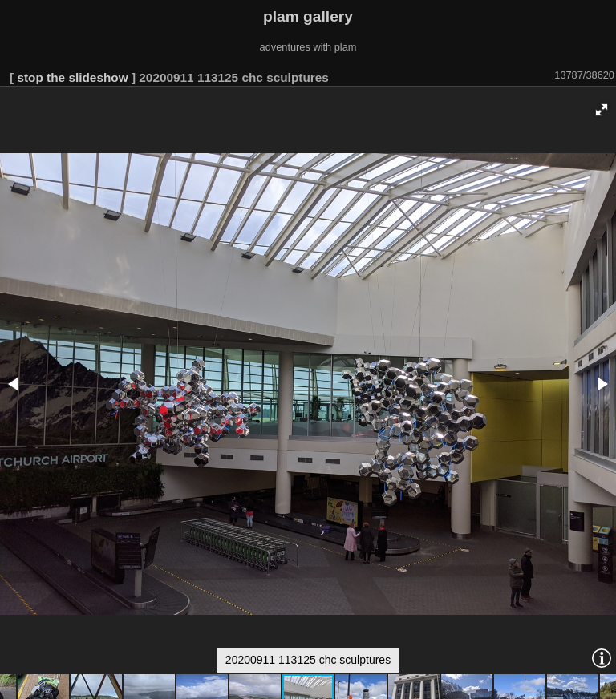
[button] (602, 110)
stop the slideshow (72, 77)
